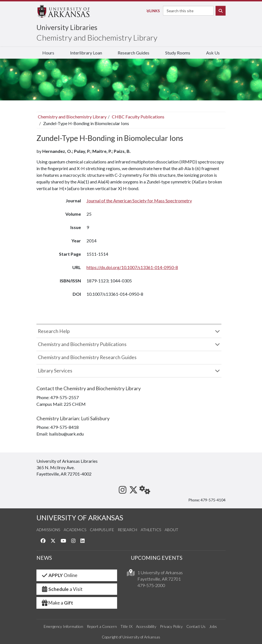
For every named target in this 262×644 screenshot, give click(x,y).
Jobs (213, 626)
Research (127, 530)
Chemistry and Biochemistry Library (97, 38)
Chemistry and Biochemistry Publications (82, 344)
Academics (75, 530)
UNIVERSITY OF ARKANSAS (80, 518)
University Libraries (67, 27)
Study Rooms (178, 53)
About (171, 530)
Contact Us (196, 626)
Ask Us (213, 53)
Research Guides (134, 53)
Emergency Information (63, 626)
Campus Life (102, 530)
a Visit (62, 589)
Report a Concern (102, 626)
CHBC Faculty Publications (138, 117)
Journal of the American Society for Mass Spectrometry (139, 201)
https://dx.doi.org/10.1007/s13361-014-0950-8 (132, 267)
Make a (57, 603)
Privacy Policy (171, 626)
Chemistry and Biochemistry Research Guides (87, 357)
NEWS (44, 558)
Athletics (151, 530)
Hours (48, 53)
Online (59, 575)
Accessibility (146, 626)
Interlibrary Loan (86, 53)
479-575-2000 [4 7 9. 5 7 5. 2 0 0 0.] (151, 585)
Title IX (126, 626)
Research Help (54, 331)
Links (153, 11)
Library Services (55, 371)
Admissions (48, 530)
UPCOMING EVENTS (157, 558)
